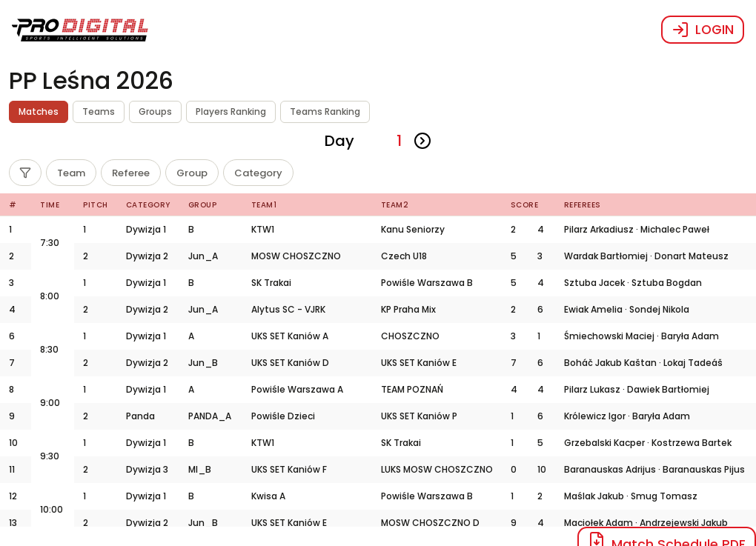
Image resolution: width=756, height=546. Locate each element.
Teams (99, 111)
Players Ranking (231, 111)
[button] (80, 30)
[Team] (71, 173)
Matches (39, 111)
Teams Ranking (325, 111)
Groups (155, 111)
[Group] (192, 173)
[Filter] (25, 173)
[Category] (258, 173)
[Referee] (131, 173)
